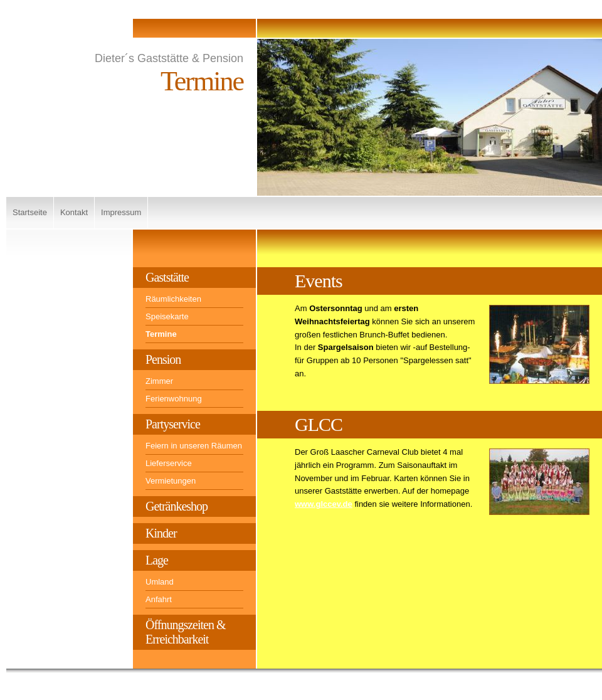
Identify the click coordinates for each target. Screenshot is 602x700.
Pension (163, 359)
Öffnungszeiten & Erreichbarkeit (186, 632)
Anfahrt (159, 599)
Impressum (121, 212)
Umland (160, 582)
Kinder (161, 533)
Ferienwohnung (174, 399)
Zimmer (159, 381)
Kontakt (74, 212)
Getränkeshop (177, 506)
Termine (161, 334)
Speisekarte (167, 316)
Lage (157, 560)
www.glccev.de (324, 504)
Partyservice (173, 424)
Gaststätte (167, 277)
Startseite (30, 212)
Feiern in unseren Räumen (194, 446)
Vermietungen (171, 481)
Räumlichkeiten (173, 299)
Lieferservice (169, 463)
